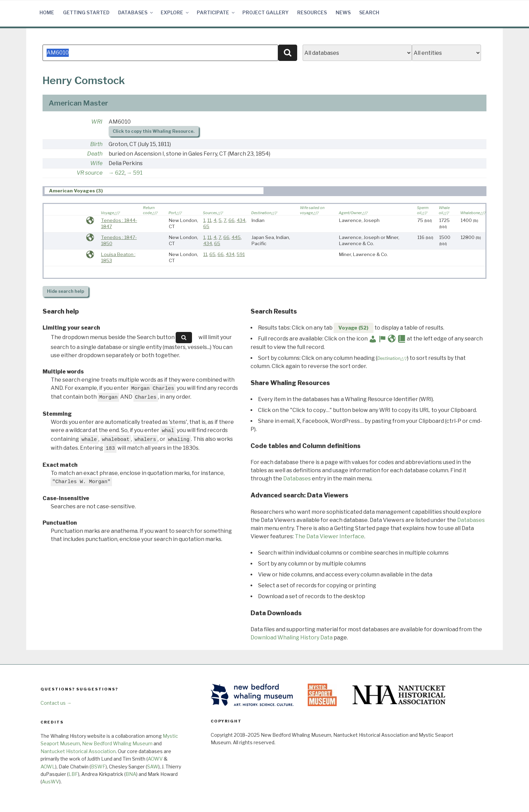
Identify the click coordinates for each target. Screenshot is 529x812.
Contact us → (56, 703)
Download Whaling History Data (292, 638)
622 (120, 173)
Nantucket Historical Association (78, 751)
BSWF (98, 767)
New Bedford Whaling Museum (117, 743)
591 (138, 173)
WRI (97, 122)
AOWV (155, 759)
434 (241, 220)
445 (236, 237)
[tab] (154, 191)
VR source (90, 173)
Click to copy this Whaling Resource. (154, 131)
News (343, 12)
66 (231, 220)
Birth (96, 144)
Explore (175, 12)
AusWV (51, 782)
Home (47, 12)
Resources (312, 12)
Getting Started (86, 12)
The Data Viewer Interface (330, 536)
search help (66, 291)
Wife (96, 163)
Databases (136, 12)
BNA (131, 774)
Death (95, 154)
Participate (216, 12)
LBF (73, 774)
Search (369, 12)
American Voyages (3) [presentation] (76, 191)
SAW (153, 767)
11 (209, 220)
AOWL (48, 767)
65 (206, 226)
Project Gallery (266, 12)
